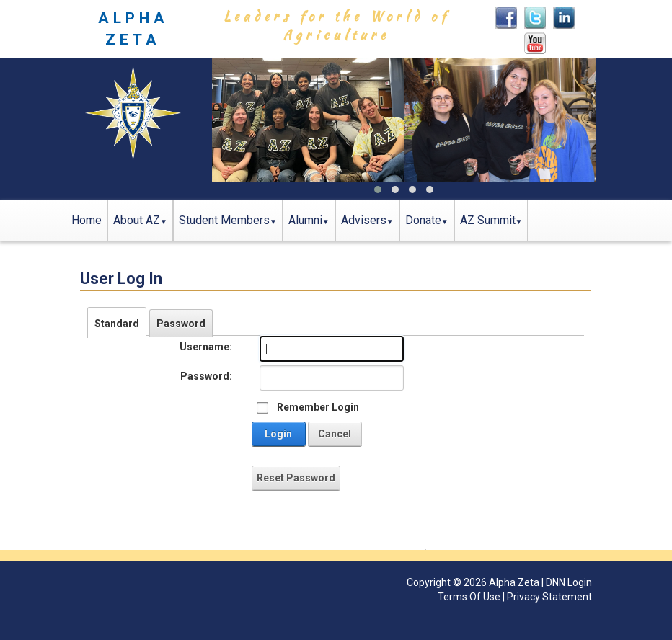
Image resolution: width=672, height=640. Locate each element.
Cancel (335, 434)
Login (278, 434)
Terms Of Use (469, 597)
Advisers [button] (364, 220)
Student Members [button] (224, 220)
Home (87, 220)
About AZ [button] (137, 220)
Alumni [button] (305, 220)
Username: (206, 347)
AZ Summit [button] (488, 220)
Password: (206, 376)
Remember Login (318, 407)
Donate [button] (423, 220)
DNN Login (569, 582)
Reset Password (296, 478)
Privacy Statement (549, 597)
